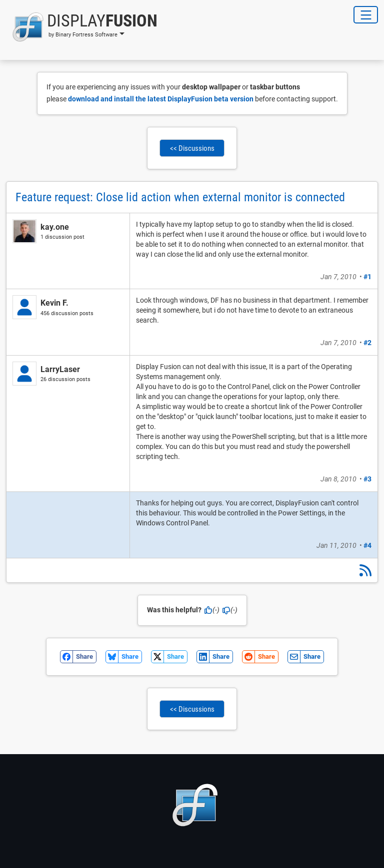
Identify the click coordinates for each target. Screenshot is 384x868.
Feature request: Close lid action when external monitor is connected (180, 197)
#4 (367, 545)
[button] (82, 27)
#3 (367, 479)
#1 (367, 277)
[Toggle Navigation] (366, 15)
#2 (367, 343)
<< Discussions (192, 148)
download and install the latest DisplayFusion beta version (161, 99)
